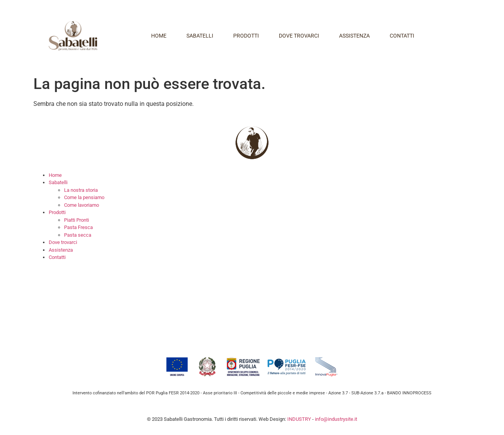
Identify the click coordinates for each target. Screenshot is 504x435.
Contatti (402, 36)
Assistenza (354, 36)
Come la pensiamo (84, 197)
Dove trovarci (299, 36)
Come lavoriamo (82, 205)
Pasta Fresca (78, 227)
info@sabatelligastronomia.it (127, 334)
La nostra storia (81, 190)
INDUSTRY (299, 419)
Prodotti (246, 36)
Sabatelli (200, 36)
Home (159, 36)
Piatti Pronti (77, 220)
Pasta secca (78, 235)
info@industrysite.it (336, 419)
